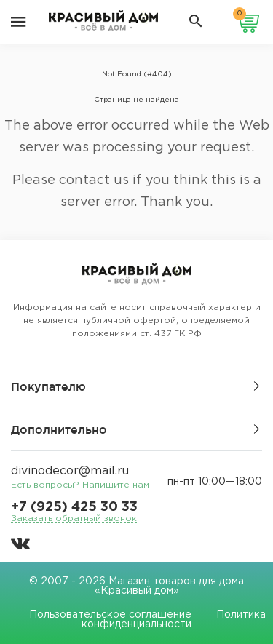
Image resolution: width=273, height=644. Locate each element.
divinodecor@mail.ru (70, 471)
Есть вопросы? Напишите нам (80, 485)
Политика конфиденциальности (174, 620)
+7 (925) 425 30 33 (74, 507)
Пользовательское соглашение (110, 615)
